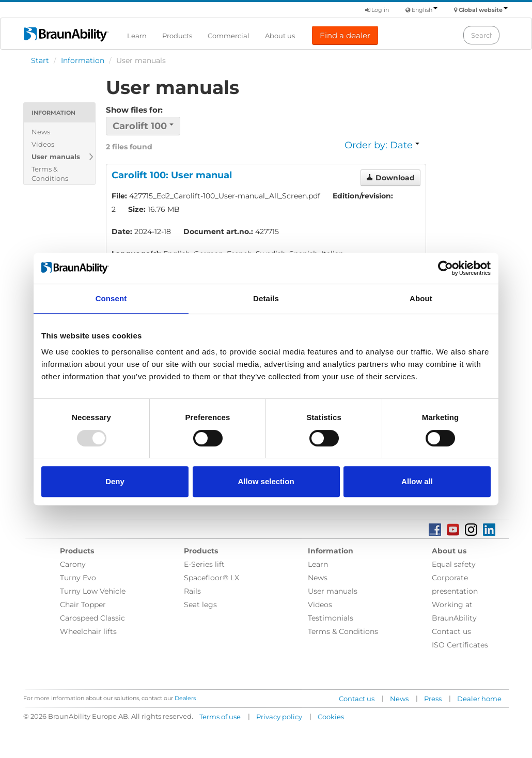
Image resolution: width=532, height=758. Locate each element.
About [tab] (421, 298)
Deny (115, 481)
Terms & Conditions (50, 174)
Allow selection (266, 481)
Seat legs (200, 605)
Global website (483, 10)
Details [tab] (266, 298)
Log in (377, 10)
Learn (137, 36)
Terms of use (220, 717)
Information (83, 60)
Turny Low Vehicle (93, 591)
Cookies (331, 717)
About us (280, 36)
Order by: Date (382, 145)
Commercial (229, 36)
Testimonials (331, 618)
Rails (192, 591)
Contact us (451, 631)
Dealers (185, 698)
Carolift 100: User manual (172, 175)
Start (40, 60)
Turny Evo (78, 578)
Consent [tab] (111, 298)
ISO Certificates (460, 645)
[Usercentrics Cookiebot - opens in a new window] (445, 268)
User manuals (56, 157)
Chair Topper (83, 605)
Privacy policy (279, 717)
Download (390, 178)
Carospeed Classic (92, 618)
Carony (73, 564)
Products (177, 36)
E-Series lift (204, 564)
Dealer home (479, 699)
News (41, 132)
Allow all (417, 481)
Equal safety (454, 564)
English (425, 10)
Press (433, 699)
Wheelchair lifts (88, 631)
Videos (43, 144)
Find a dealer (345, 35)
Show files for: (134, 110)
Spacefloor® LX (212, 578)
